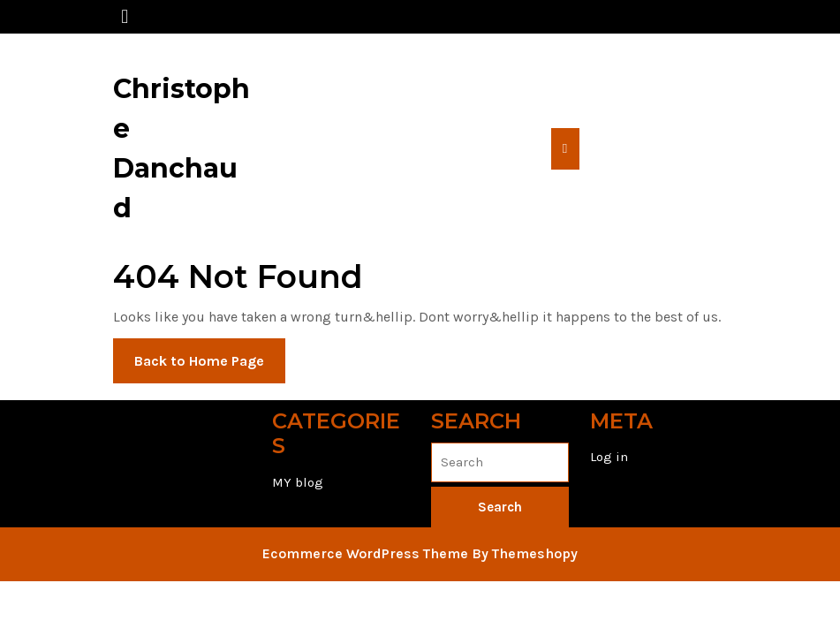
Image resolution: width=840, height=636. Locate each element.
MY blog (298, 482)
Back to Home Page (210, 367)
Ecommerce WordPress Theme (365, 553)
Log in (609, 457)
